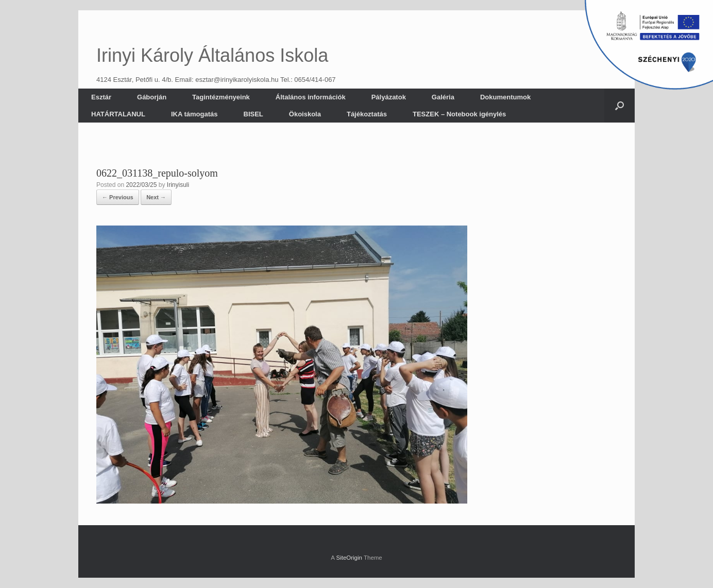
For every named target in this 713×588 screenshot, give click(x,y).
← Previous (118, 197)
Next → (156, 197)
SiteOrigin (349, 558)
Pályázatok (389, 97)
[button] (619, 106)
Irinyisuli (178, 185)
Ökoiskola (305, 114)
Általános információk (311, 97)
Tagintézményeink (221, 97)
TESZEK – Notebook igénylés (459, 114)
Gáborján (152, 97)
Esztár (101, 97)
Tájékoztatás (367, 114)
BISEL (253, 114)
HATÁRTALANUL (118, 114)
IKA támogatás (194, 114)
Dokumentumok (505, 97)
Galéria (443, 97)
